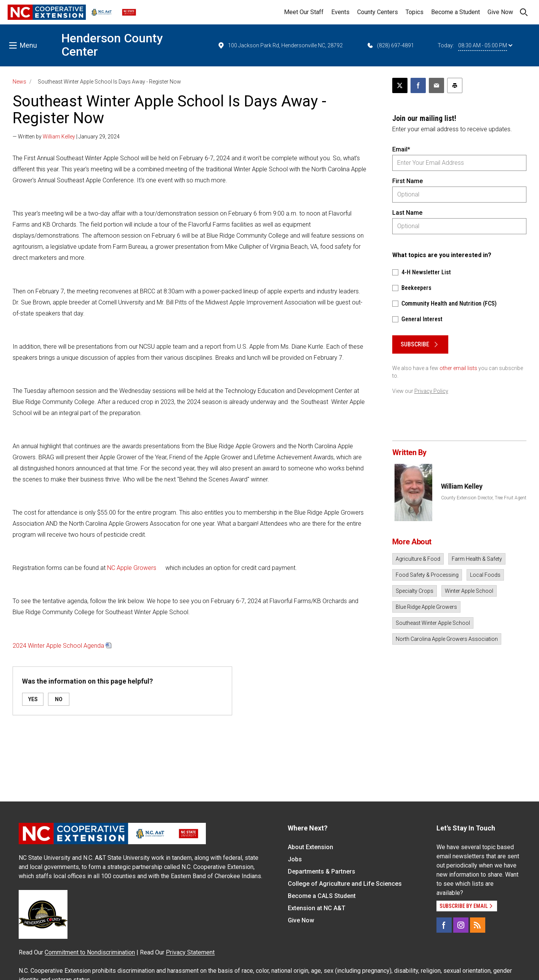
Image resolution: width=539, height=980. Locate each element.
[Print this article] (455, 85)
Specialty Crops (415, 591)
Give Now (500, 12)
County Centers (378, 12)
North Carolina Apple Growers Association (447, 639)
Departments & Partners (322, 871)
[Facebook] (444, 925)
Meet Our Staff (304, 12)
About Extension (310, 847)
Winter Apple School (469, 591)
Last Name (407, 213)
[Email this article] (436, 85)
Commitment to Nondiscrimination (90, 952)
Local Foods (485, 575)
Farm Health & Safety (477, 559)
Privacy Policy (431, 391)
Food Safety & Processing (427, 575)
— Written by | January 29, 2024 (66, 137)
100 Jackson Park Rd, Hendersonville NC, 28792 (280, 45)
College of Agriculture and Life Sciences (345, 884)
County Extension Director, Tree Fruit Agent (484, 498)
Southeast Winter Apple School (433, 623)
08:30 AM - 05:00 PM (485, 45)
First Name (407, 181)
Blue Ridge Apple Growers (426, 607)
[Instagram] (461, 925)
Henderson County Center (112, 45)
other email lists (458, 368)
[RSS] (478, 925)
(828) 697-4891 (390, 45)
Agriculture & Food (418, 559)
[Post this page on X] (400, 85)
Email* (401, 149)
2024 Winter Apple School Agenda (58, 646)
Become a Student (456, 12)
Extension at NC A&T (317, 908)
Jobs (295, 859)
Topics (415, 12)
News (19, 82)
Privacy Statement (190, 952)
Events (340, 12)
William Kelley (59, 137)
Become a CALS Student (322, 896)
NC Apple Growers (132, 568)
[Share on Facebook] (418, 85)
